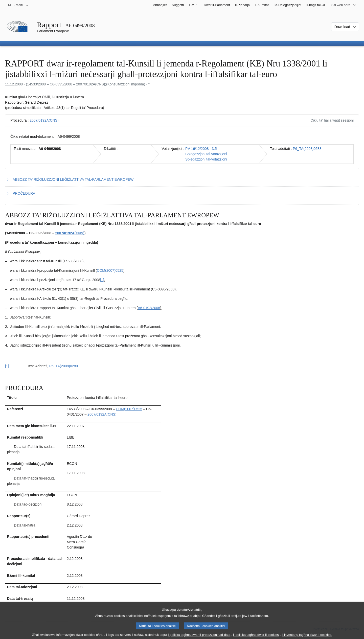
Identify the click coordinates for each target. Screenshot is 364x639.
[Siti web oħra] (344, 5)
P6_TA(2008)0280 (64, 366)
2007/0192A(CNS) (44, 120)
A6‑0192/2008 (149, 308)
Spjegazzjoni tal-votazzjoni (206, 154)
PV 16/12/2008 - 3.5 (201, 149)
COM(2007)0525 (110, 270)
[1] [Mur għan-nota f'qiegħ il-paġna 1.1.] (102, 280)
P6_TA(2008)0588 (307, 149)
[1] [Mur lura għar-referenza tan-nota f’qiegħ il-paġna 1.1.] (7, 366)
